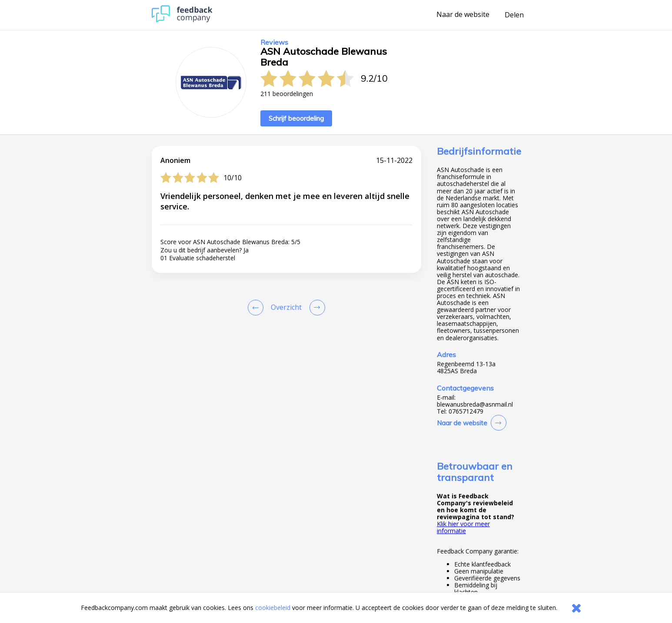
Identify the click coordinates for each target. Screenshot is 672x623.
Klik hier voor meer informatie (463, 527)
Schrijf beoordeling (296, 118)
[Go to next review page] (316, 308)
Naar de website (463, 15)
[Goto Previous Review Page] (257, 308)
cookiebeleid (273, 608)
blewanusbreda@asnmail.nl (475, 404)
